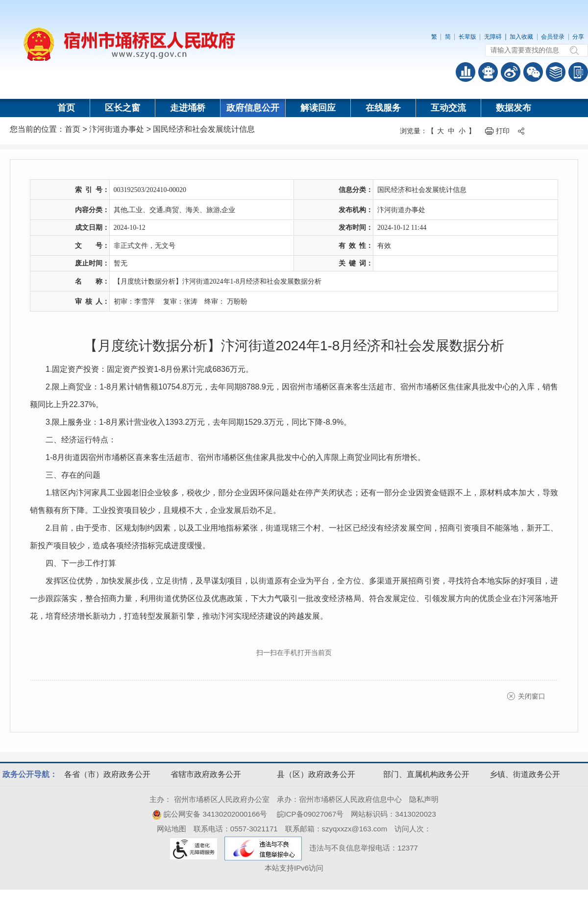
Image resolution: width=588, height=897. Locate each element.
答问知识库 (556, 72)
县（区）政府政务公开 (316, 774)
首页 (66, 108)
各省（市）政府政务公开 (107, 774)
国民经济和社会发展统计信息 (204, 129)
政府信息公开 (253, 108)
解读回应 (318, 108)
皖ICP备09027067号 (310, 814)
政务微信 (533, 72)
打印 (503, 131)
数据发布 (514, 108)
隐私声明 (424, 799)
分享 (578, 37)
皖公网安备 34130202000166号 (209, 814)
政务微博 (511, 72)
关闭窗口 (532, 696)
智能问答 (488, 72)
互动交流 (448, 108)
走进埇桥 (188, 108)
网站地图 (171, 829)
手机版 (578, 72)
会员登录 (553, 37)
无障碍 (493, 37)
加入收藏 (521, 37)
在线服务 (383, 108)
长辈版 (467, 37)
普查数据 (465, 72)
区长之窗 (122, 108)
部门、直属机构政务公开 (426, 774)
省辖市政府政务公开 (206, 774)
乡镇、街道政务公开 (525, 774)
